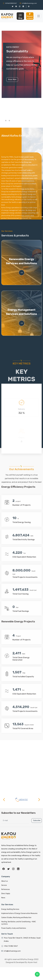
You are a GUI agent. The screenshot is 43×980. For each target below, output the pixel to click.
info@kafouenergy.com (28, 3)
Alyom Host (32, 960)
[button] (6, 121)
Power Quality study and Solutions (14, 926)
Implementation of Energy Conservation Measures (19, 911)
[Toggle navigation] (39, 16)
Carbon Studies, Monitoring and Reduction (16, 915)
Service (4, 883)
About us (5, 879)
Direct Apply (6, 891)
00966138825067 (10, 3)
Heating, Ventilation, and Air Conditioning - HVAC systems (19, 920)
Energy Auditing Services (10, 907)
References (6, 887)
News (3, 895)
